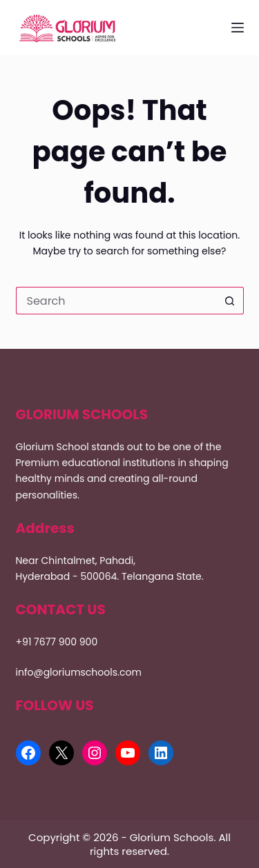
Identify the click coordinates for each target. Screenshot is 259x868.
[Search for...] (116, 301)
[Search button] (230, 301)
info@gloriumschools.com (79, 672)
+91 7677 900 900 (57, 642)
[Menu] (238, 28)
